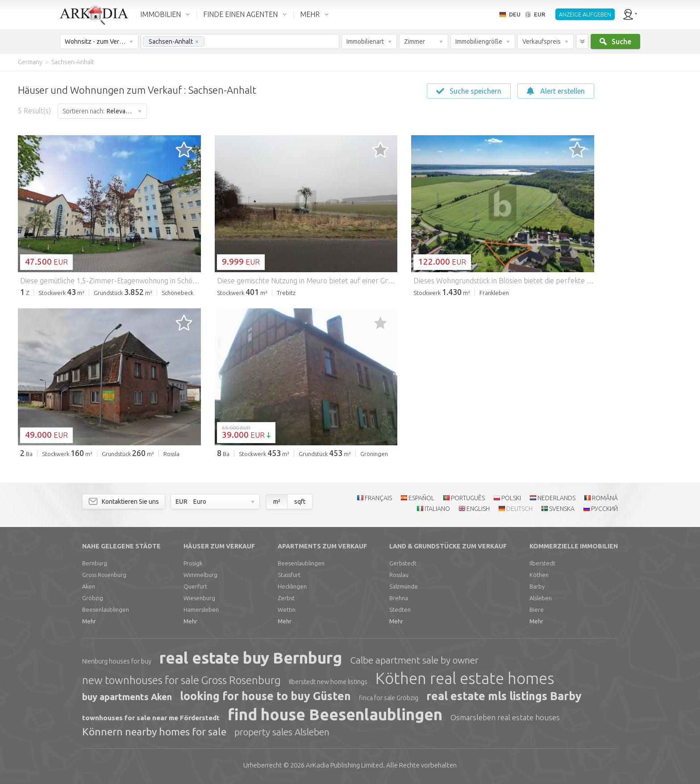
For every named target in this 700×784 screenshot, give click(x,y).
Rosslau (399, 575)
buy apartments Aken (127, 697)
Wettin (287, 610)
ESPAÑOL (421, 498)
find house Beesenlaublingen (335, 714)
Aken (89, 586)
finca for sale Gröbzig (389, 698)
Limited (344, 765)
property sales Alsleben (282, 732)
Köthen (539, 575)
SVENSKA (562, 509)
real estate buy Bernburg (251, 658)
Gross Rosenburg (104, 575)
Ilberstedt (542, 563)
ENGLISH (478, 509)
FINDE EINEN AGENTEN (240, 14)
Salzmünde (404, 586)
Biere (537, 610)
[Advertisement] (646, 205)
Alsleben (541, 598)
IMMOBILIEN (160, 14)
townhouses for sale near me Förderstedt (151, 718)
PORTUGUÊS (468, 498)
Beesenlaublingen (106, 610)
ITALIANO (437, 509)
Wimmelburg (200, 575)
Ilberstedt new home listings (328, 682)
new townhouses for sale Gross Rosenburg (181, 680)
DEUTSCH (519, 509)
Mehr (89, 621)
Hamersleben (201, 610)
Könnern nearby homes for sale (154, 732)
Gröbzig (93, 598)
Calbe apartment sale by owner (414, 660)
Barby (537, 586)
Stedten (400, 610)
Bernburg (95, 563)
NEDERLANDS (556, 498)
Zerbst (286, 598)
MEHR (310, 14)
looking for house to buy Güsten (265, 696)
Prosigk (193, 563)
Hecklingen (292, 586)
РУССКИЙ (604, 509)
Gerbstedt (403, 563)
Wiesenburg (199, 598)
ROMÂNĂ (605, 498)
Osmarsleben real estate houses (505, 717)
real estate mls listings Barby (504, 696)
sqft (300, 502)
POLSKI (511, 498)
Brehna (399, 598)
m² (277, 502)
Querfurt (195, 586)
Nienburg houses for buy (117, 661)
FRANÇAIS (378, 498)
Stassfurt (289, 575)
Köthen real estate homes (465, 678)
